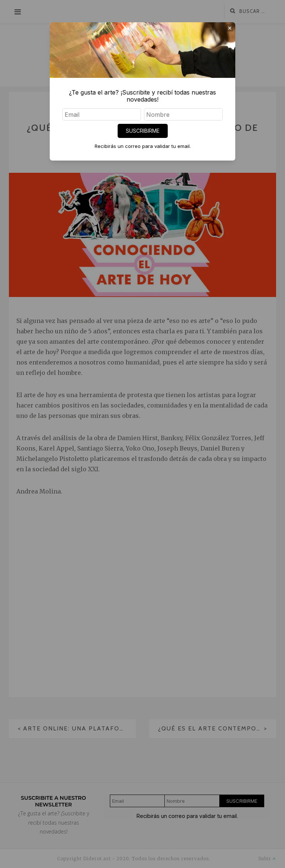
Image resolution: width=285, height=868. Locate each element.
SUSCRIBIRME (143, 131)
